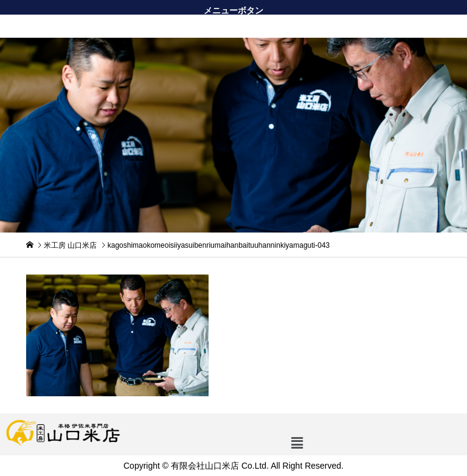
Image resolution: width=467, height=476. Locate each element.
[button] (233, 26)
